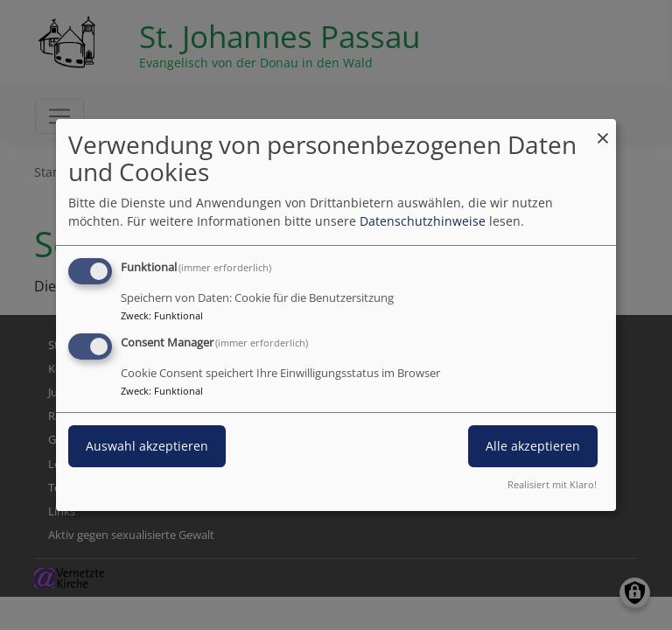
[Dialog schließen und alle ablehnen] (603, 130)
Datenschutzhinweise (423, 221)
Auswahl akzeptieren (147, 446)
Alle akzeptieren (533, 446)
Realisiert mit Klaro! (552, 484)
